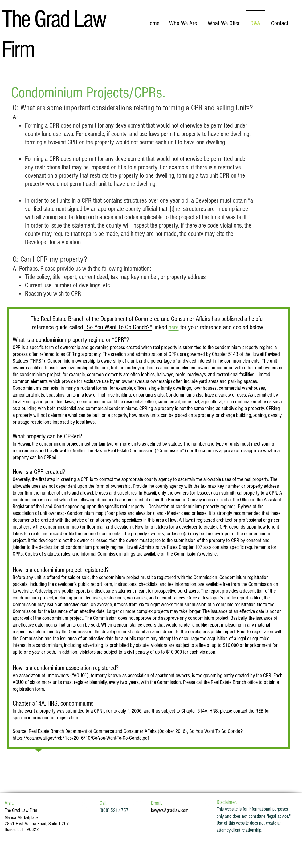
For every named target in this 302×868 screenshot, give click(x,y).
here (174, 327)
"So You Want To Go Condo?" (118, 327)
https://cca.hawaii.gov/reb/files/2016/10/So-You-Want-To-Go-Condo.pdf (81, 738)
